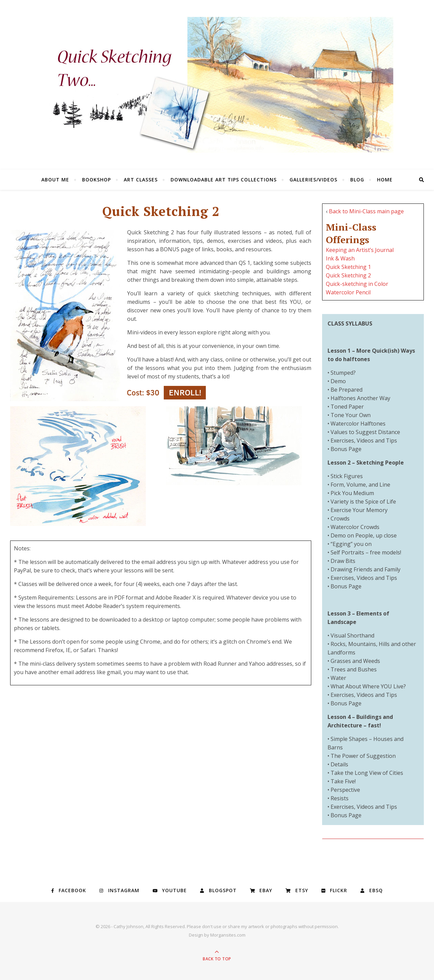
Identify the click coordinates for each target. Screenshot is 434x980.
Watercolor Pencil (348, 292)
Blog (357, 180)
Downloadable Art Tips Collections (224, 180)
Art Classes (141, 180)
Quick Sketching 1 (348, 267)
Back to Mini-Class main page (366, 211)
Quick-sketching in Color (357, 284)
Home (385, 180)
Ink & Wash (340, 258)
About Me (55, 180)
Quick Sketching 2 (348, 275)
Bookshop (96, 180)
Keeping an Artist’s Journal (360, 250)
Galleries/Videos (313, 180)
